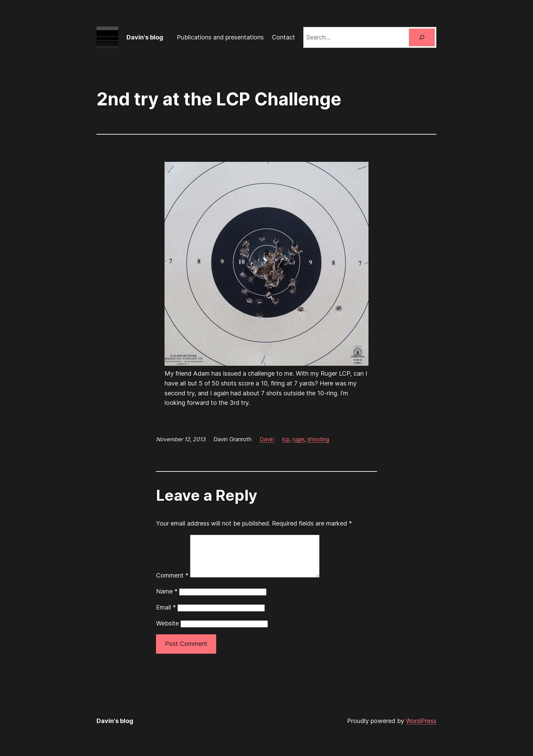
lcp (286, 439)
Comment (172, 583)
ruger (298, 439)
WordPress (421, 729)
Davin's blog (145, 37)
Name (167, 599)
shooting (318, 439)
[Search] (422, 37)
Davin (267, 439)
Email (166, 615)
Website (167, 631)
